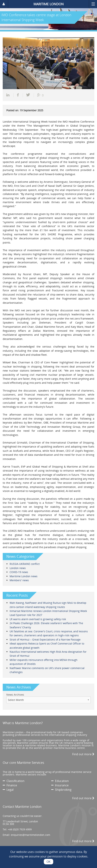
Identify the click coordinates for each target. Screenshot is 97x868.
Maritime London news (24, 576)
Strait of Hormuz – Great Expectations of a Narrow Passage (45, 639)
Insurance (60, 785)
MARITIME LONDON (49, 4)
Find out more (83, 754)
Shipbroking (61, 790)
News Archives (15, 695)
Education (60, 781)
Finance (10, 785)
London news (18, 568)
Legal (8, 790)
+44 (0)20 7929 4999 (20, 829)
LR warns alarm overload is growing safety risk (38, 619)
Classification (14, 781)
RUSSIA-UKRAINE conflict (25, 564)
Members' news (19, 580)
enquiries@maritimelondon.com (30, 835)
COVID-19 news (19, 572)
